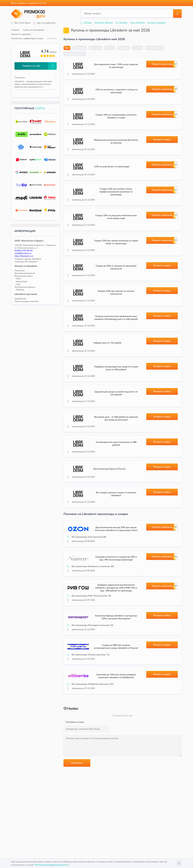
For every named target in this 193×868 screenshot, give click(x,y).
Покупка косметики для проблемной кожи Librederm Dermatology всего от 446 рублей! (116, 344)
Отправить (77, 813)
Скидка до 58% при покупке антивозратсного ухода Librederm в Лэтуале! (116, 695)
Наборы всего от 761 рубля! (108, 371)
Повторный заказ (75, 61)
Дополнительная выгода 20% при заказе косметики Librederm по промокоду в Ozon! (116, 569)
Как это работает (45, 23)
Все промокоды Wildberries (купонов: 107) (91, 734)
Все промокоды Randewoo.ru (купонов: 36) (91, 609)
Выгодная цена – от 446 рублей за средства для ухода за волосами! (116, 452)
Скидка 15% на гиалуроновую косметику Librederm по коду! (116, 128)
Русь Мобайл (138, 23)
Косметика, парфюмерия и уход (88, 30)
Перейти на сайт (40, 58)
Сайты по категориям (34, 30)
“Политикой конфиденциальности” (51, 865)
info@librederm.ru (23, 245)
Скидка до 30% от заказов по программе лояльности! (116, 290)
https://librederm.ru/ (24, 248)
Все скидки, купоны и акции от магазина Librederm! (116, 533)
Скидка (110, 55)
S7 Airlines (121, 23)
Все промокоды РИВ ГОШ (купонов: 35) (90, 640)
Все (67, 55)
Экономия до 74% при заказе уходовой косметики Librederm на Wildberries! (116, 726)
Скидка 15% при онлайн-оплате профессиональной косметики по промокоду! (116, 209)
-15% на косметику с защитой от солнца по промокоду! (116, 101)
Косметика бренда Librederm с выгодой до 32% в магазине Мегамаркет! (116, 663)
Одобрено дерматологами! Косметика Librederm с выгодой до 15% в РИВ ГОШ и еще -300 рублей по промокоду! (116, 632)
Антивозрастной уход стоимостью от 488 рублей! (116, 479)
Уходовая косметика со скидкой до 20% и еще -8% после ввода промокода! (116, 601)
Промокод (80, 55)
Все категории (21, 23)
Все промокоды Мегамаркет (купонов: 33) (91, 671)
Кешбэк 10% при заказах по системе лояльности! (116, 317)
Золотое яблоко (104, 23)
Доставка (95, 55)
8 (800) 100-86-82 (24, 242)
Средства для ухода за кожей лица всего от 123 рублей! (116, 425)
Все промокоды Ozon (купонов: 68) (88, 577)
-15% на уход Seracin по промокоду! (112, 182)
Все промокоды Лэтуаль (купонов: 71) (89, 703)
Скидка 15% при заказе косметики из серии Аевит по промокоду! (116, 263)
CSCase (88, 23)
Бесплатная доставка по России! (110, 506)
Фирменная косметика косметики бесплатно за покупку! (116, 155)
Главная (15, 30)
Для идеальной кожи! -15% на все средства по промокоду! (116, 74)
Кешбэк (137, 55)
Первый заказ (154, 55)
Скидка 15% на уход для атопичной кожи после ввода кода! (116, 236)
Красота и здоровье (58, 30)
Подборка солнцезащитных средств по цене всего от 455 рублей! (116, 398)
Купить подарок (157, 23)
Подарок (123, 55)
